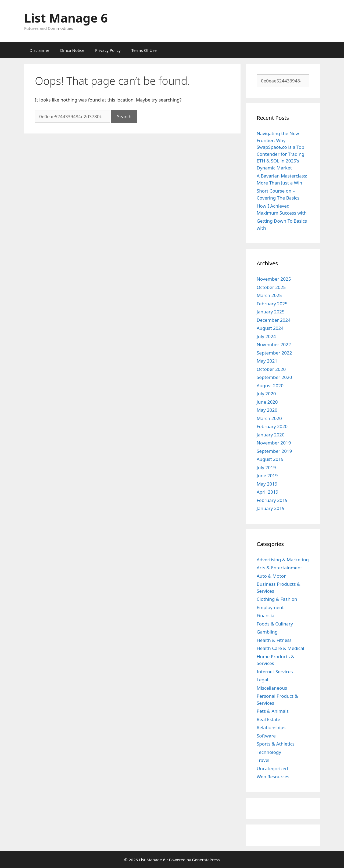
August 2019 (270, 459)
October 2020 (271, 369)
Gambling (267, 632)
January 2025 (271, 312)
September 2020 (274, 377)
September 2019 (274, 451)
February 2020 (272, 426)
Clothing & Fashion (277, 599)
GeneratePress (206, 860)
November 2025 (274, 279)
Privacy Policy (108, 50)
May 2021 (267, 361)
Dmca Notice (72, 50)
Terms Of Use (144, 50)
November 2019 (274, 443)
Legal (262, 680)
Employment (270, 607)
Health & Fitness (274, 640)
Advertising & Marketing (283, 560)
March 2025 (269, 295)
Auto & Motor (271, 576)
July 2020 (266, 394)
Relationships (271, 727)
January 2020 (271, 435)
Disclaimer (40, 50)
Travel (263, 760)
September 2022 (274, 353)
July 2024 (266, 336)
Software (266, 736)
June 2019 (267, 475)
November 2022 (274, 344)
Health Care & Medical (280, 648)
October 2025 (271, 287)
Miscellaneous (272, 688)
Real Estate (268, 719)
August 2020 (270, 386)
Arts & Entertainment (279, 568)
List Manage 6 (66, 18)
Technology (269, 752)
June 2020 (267, 402)
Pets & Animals (273, 711)
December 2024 (274, 320)
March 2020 (269, 418)
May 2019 (267, 484)
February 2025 (272, 304)
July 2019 (266, 467)
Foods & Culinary (275, 624)
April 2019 (267, 492)
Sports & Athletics (276, 744)
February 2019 (272, 500)
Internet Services (275, 672)
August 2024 (270, 328)
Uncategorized (272, 768)
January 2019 (271, 508)
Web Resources (273, 777)
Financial (266, 615)
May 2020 (267, 410)
